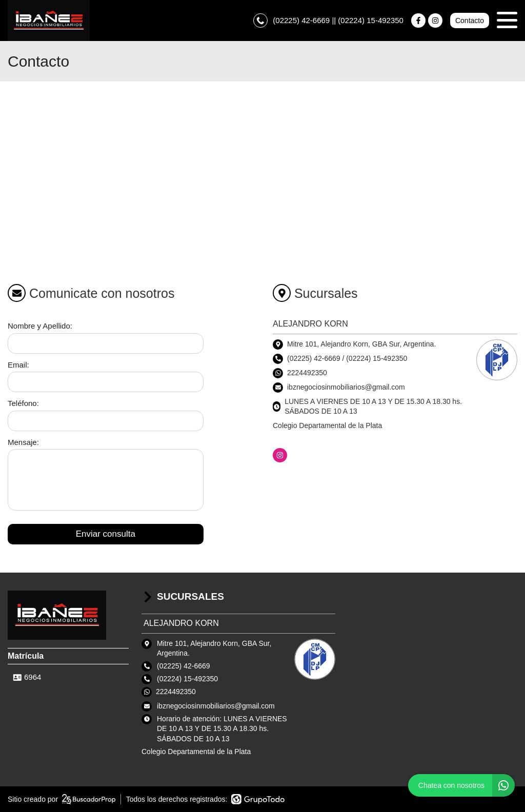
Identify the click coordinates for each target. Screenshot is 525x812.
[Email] (106, 382)
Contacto (470, 21)
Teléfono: (23, 403)
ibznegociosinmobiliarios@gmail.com (216, 706)
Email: (18, 365)
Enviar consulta (106, 534)
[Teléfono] (106, 421)
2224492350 (307, 373)
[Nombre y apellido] (106, 343)
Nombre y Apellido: (40, 326)
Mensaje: (23, 442)
